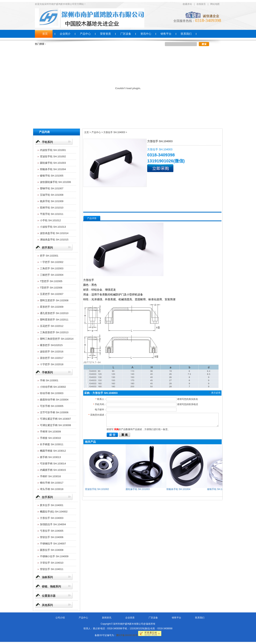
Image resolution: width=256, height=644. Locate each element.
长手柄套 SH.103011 (52, 444)
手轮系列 (47, 142)
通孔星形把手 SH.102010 (54, 313)
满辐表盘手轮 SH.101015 (54, 240)
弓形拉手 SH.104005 (52, 531)
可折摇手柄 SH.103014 (53, 464)
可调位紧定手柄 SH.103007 (55, 419)
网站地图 (215, 4)
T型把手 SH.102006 (51, 288)
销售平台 (176, 618)
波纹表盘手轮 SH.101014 (54, 233)
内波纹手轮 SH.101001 (53, 150)
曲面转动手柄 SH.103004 (54, 400)
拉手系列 (47, 497)
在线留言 (201, 4)
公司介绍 (60, 618)
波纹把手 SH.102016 (52, 352)
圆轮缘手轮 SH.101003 (53, 163)
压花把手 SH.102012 (52, 326)
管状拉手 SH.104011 (52, 569)
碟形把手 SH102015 (51, 345)
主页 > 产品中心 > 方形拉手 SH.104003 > (106, 132)
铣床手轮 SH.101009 (52, 201)
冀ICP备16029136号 (127, 635)
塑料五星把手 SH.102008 (54, 300)
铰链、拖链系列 (51, 586)
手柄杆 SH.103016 (50, 476)
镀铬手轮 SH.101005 (52, 176)
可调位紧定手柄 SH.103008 (55, 425)
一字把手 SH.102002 (52, 262)
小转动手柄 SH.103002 (53, 387)
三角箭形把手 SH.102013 (54, 332)
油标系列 (47, 577)
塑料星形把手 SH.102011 (54, 320)
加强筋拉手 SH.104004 (53, 524)
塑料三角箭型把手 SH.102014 (57, 339)
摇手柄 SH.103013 (50, 457)
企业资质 (130, 618)
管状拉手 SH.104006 (52, 537)
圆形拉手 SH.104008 (52, 550)
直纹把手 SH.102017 (52, 358)
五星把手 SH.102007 (52, 294)
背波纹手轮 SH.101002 (53, 156)
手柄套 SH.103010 (50, 438)
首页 (45, 34)
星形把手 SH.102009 (52, 307)
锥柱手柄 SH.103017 (52, 483)
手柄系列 (47, 372)
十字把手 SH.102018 (52, 364)
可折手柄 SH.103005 (52, 406)
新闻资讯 (107, 618)
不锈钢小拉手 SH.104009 (54, 556)
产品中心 (83, 618)
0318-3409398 (208, 20)
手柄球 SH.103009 (50, 432)
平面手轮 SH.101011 (52, 214)
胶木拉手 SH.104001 (52, 505)
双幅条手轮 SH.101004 (53, 169)
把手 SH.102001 (49, 256)
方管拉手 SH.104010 (52, 563)
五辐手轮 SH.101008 (52, 195)
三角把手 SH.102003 (52, 268)
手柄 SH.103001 (49, 380)
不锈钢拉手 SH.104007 (53, 544)
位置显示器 (49, 596)
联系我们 (200, 618)
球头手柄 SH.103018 (52, 489)
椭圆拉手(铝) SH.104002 (54, 512)
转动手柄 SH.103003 (52, 393)
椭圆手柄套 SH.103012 (53, 451)
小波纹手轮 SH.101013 (53, 227)
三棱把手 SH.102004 (52, 275)
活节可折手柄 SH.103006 (54, 412)
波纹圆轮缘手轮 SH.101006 (55, 182)
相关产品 (90, 442)
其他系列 (47, 605)
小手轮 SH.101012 (50, 220)
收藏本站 (187, 4)
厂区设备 (153, 618)
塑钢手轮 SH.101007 (52, 188)
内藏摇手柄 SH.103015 (53, 470)
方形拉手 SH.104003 (52, 518)
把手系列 (47, 248)
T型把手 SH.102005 (51, 281)
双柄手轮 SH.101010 (52, 208)
